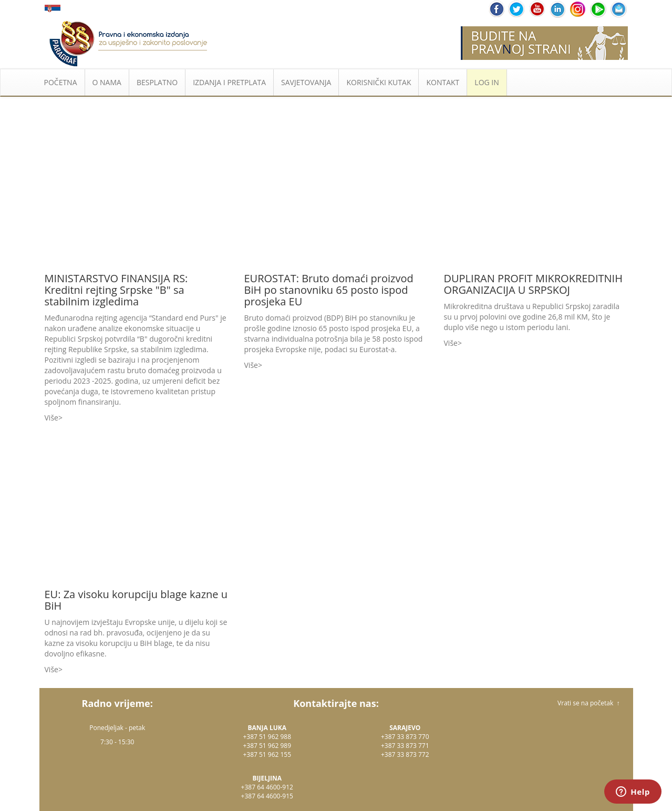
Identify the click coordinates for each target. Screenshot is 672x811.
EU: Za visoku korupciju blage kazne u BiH (136, 600)
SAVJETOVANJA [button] (306, 82)
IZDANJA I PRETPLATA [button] (229, 82)
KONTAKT (443, 82)
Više (51, 418)
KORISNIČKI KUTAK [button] (379, 82)
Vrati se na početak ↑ (588, 703)
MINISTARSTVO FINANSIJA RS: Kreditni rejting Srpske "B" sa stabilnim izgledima (116, 290)
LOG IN (487, 82)
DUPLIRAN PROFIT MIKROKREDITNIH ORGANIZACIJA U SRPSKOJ (533, 284)
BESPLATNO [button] (157, 82)
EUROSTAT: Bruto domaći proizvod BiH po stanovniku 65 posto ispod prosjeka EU (329, 290)
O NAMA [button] (107, 82)
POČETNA (61, 82)
